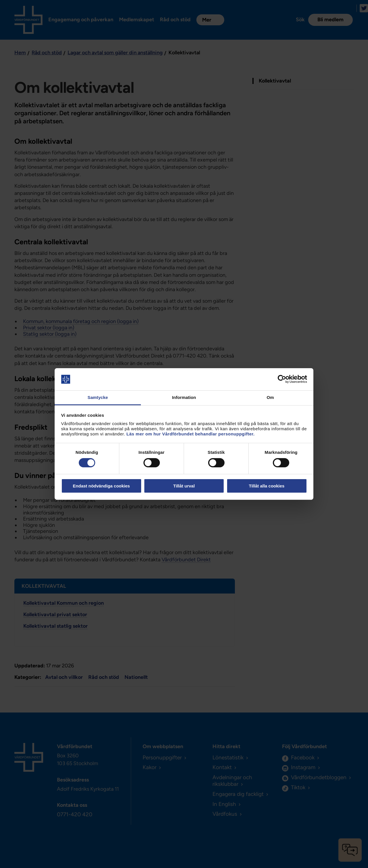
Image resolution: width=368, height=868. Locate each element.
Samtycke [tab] (98, 397)
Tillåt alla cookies (267, 486)
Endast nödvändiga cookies (101, 486)
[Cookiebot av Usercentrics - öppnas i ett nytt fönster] (282, 379)
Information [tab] (184, 397)
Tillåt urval (184, 486)
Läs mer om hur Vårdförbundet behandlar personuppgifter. (191, 434)
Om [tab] (270, 397)
